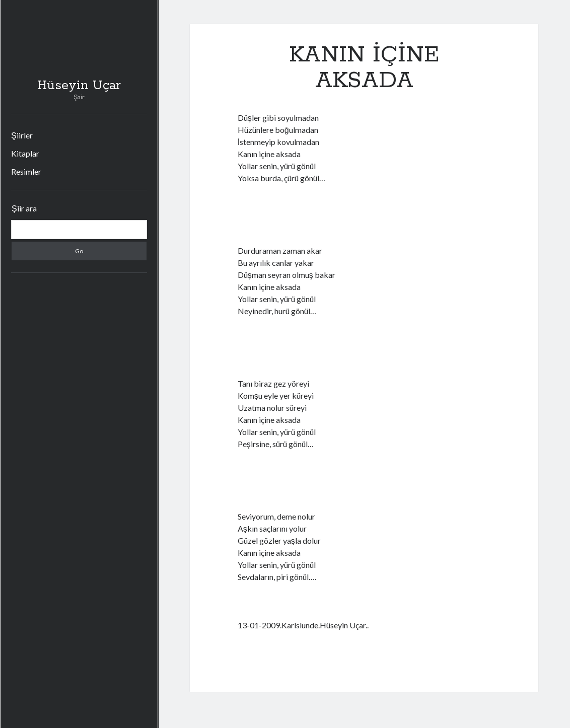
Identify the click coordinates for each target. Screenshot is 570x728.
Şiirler (22, 135)
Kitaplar (25, 153)
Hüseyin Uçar (79, 86)
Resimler (26, 171)
